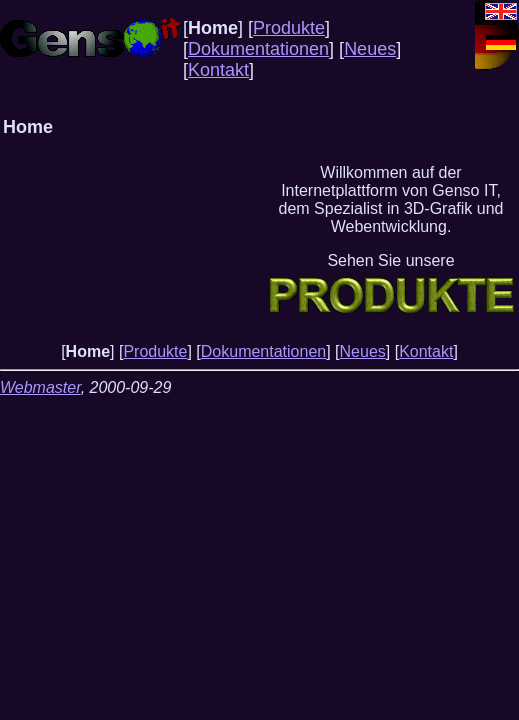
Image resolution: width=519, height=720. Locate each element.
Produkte (289, 28)
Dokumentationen (258, 49)
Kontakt (218, 70)
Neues (370, 49)
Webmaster (40, 387)
